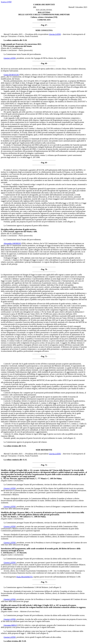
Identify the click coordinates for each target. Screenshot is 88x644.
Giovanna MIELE (10, 625)
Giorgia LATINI (55, 34)
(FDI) (21, 75)
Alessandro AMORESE (12, 243)
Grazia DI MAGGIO (11, 75)
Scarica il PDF (6, 2)
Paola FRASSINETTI (25, 577)
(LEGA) (20, 625)
